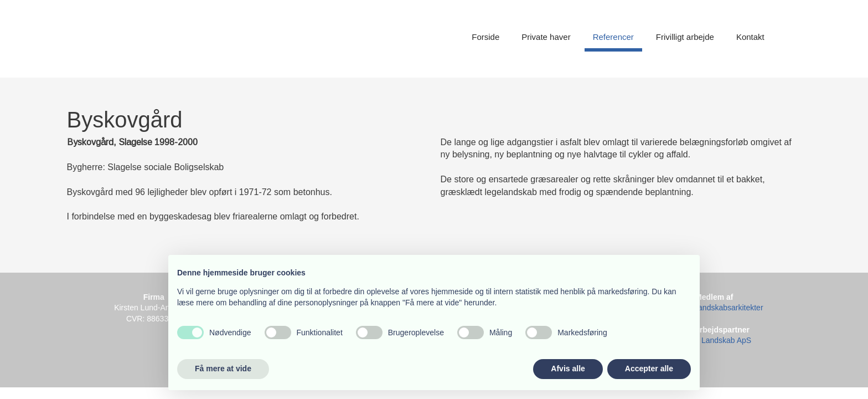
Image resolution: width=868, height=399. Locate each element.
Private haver (546, 37)
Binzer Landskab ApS (714, 340)
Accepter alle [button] (649, 369)
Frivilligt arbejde (685, 37)
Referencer (613, 37)
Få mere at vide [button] (223, 369)
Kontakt (750, 37)
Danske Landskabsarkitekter (714, 308)
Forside (485, 37)
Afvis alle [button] (568, 369)
